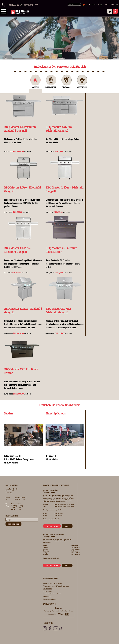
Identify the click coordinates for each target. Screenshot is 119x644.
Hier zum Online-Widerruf (52, 594)
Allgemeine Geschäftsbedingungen (56, 586)
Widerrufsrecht (48, 591)
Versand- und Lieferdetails (52, 583)
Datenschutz (47, 589)
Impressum (47, 596)
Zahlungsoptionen (50, 599)
